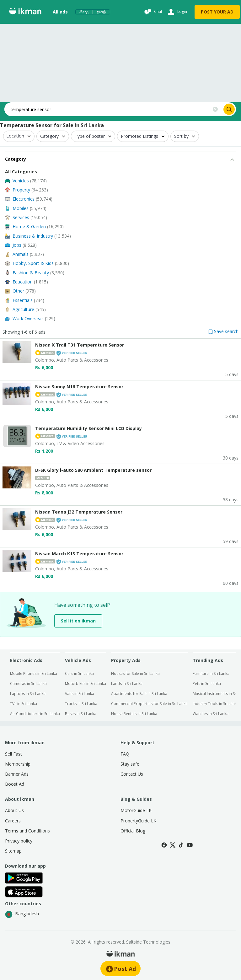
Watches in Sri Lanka (211, 714)
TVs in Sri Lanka (24, 704)
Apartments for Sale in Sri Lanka (139, 694)
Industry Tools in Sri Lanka (216, 704)
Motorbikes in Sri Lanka (86, 684)
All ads (60, 12)
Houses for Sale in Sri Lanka (135, 673)
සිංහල (84, 12)
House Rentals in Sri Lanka (134, 714)
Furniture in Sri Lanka (211, 673)
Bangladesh (22, 914)
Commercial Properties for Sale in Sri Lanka (149, 704)
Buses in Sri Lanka (81, 714)
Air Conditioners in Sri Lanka (35, 714)
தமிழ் (101, 12)
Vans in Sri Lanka (80, 694)
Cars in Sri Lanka (79, 673)
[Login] (177, 12)
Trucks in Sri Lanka (81, 704)
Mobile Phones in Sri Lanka (34, 673)
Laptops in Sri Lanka (28, 694)
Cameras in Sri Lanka (28, 684)
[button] (223, 331)
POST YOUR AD (217, 12)
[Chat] (153, 12)
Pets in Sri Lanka (207, 684)
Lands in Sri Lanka (127, 684)
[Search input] (106, 109)
